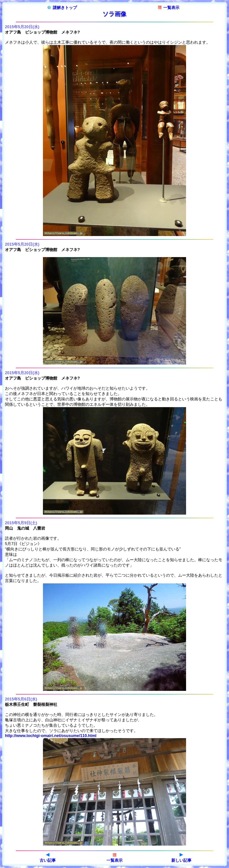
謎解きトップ (62, 8)
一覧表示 (169, 8)
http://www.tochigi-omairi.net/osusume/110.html (51, 736)
